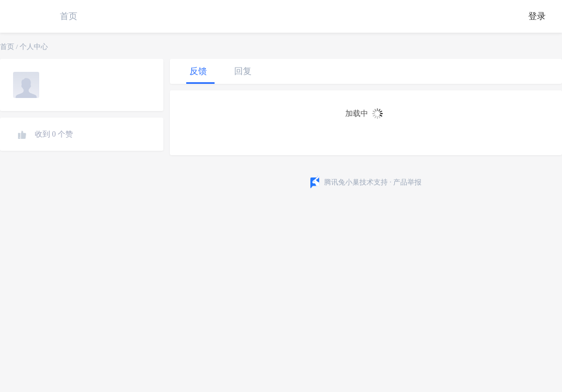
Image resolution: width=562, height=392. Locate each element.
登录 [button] (537, 16)
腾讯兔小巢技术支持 (356, 182)
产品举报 (407, 182)
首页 (69, 16)
